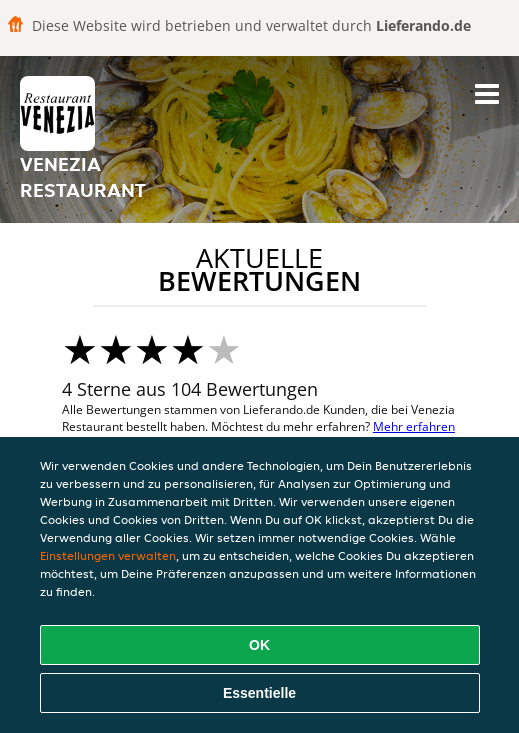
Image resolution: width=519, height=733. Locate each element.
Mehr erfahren (414, 426)
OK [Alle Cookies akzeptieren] (259, 645)
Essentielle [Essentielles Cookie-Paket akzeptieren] (259, 693)
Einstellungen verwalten (108, 555)
